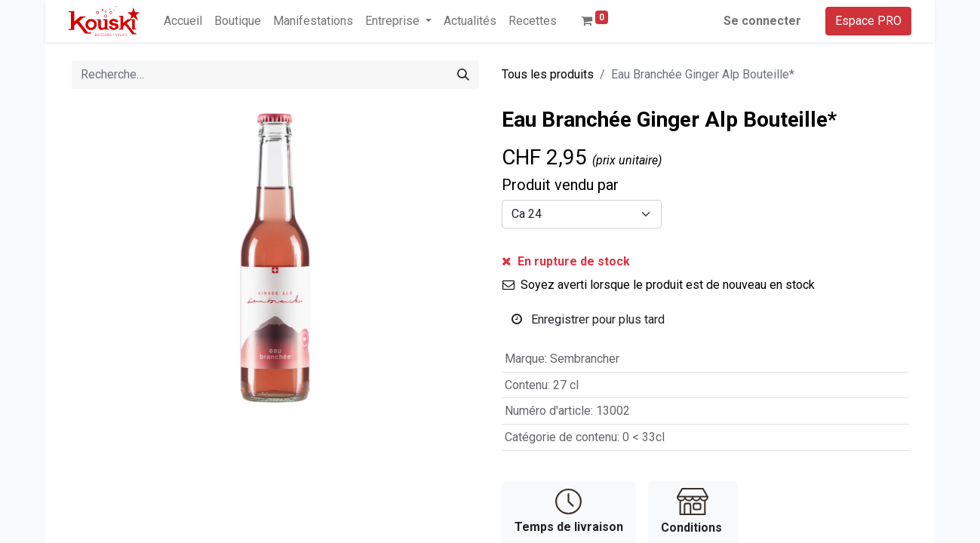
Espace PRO (868, 21)
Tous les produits (548, 74)
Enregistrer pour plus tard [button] (588, 319)
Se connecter (762, 21)
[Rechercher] (463, 75)
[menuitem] (183, 21)
